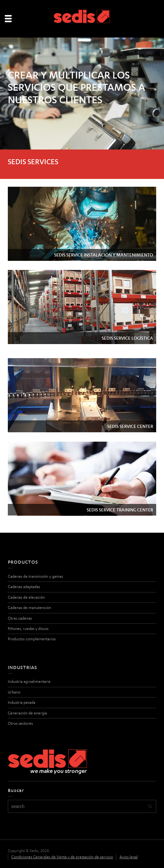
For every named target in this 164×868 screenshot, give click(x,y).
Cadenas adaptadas (24, 587)
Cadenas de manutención (29, 608)
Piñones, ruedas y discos (28, 629)
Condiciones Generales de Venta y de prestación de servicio (62, 857)
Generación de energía (27, 713)
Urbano (14, 692)
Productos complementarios (32, 639)
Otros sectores (20, 723)
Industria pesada (22, 702)
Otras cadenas (20, 618)
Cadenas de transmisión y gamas (35, 576)
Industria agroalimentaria (29, 681)
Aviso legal (129, 857)
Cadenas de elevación (26, 597)
